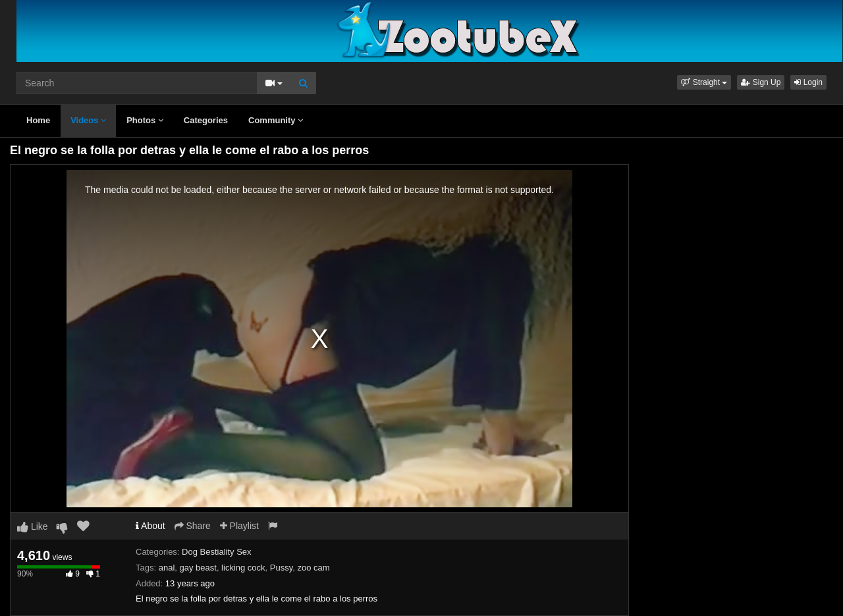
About (150, 526)
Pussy (281, 568)
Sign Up (761, 82)
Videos (88, 120)
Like (33, 526)
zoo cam (313, 568)
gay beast (198, 568)
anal (167, 568)
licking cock (243, 568)
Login (808, 82)
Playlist (239, 526)
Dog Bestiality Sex (217, 552)
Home (38, 120)
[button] (704, 82)
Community (276, 120)
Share (193, 526)
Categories (206, 120)
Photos (145, 120)
